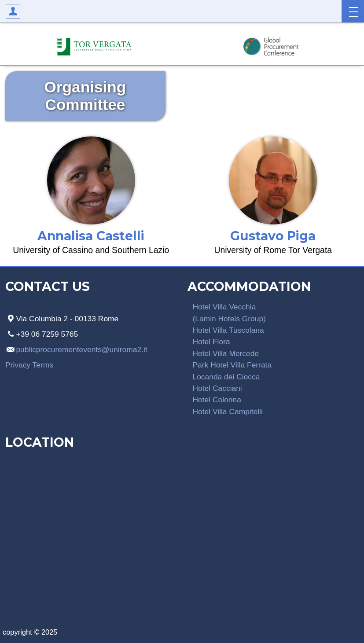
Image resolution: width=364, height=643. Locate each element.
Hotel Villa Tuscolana (228, 330)
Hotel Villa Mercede (226, 353)
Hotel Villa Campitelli (228, 412)
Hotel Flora (211, 342)
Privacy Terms (29, 365)
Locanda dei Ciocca (226, 377)
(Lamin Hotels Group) (229, 319)
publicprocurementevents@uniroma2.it (81, 349)
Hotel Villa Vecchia (224, 307)
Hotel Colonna (217, 400)
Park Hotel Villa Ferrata (232, 365)
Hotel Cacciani (217, 388)
